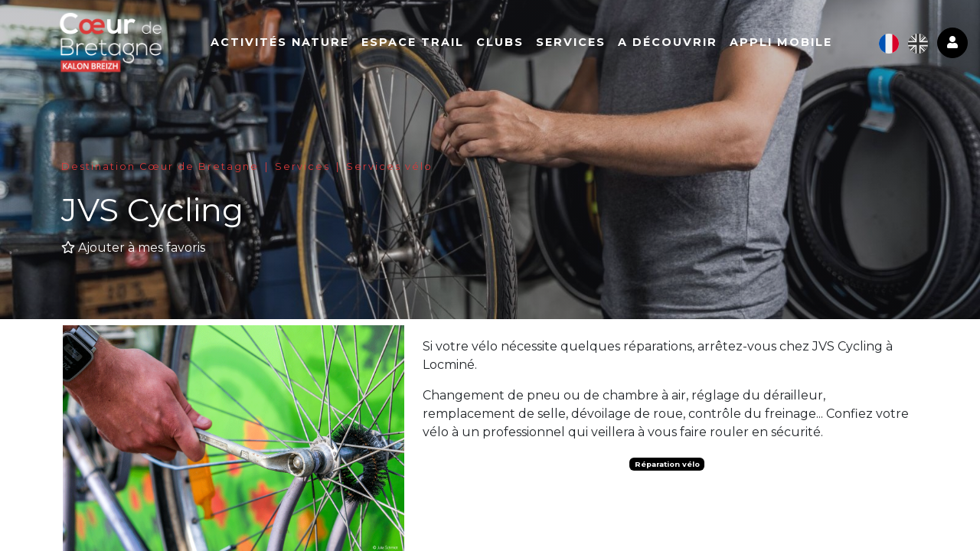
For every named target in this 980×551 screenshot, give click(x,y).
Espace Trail (423, 44)
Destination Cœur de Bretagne (160, 166)
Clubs (511, 44)
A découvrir (678, 44)
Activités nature (291, 44)
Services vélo (389, 166)
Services (581, 44)
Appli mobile (792, 44)
